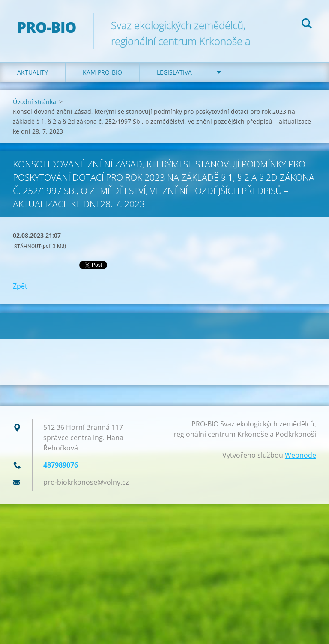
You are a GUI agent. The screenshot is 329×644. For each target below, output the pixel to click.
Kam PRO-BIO (102, 72)
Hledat (307, 25)
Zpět (20, 286)
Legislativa (174, 72)
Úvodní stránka (34, 102)
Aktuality (33, 72)
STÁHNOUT (27, 247)
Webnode (301, 455)
